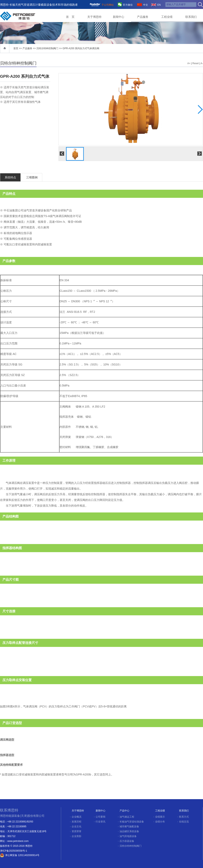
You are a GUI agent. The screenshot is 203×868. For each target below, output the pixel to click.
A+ (189, 63)
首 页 (70, 17)
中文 (146, 5)
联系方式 (184, 817)
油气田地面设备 (128, 836)
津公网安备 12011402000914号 (22, 855)
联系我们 (191, 17)
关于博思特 (94, 17)
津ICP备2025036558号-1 (13, 851)
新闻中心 (119, 17)
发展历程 (77, 822)
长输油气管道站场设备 (132, 822)
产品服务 (143, 17)
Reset (196, 63)
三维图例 (32, 177)
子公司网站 (108, 5)
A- (202, 63)
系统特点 (10, 177)
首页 (16, 48)
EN (159, 5)
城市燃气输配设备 (129, 826)
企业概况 (77, 817)
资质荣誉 (77, 831)
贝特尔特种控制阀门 (47, 48)
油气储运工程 (127, 817)
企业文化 (77, 826)
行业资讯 (100, 822)
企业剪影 (77, 836)
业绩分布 (160, 822)
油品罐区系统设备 (129, 831)
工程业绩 (167, 17)
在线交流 (184, 822)
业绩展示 (160, 817)
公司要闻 (100, 817)
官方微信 (128, 5)
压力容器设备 (127, 841)
